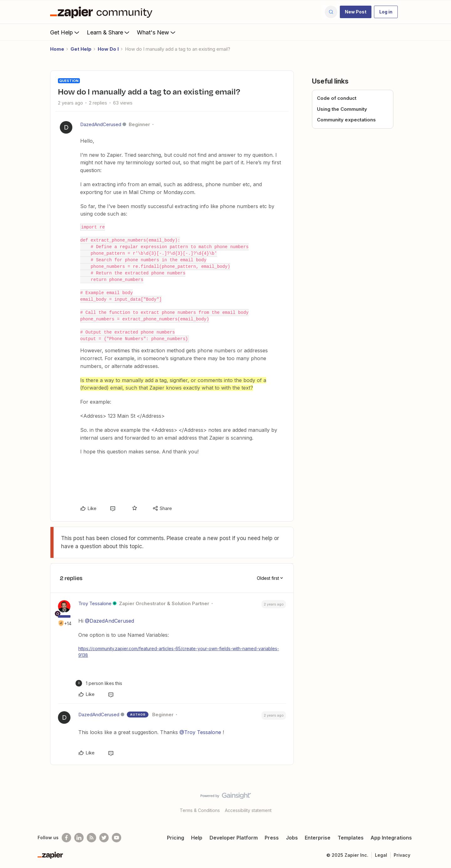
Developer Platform (234, 838)
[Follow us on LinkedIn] (79, 838)
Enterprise (318, 838)
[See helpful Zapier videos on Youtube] (117, 838)
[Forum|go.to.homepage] (103, 12)
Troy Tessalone (95, 603)
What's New (157, 32)
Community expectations (346, 120)
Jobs (292, 838)
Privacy (402, 855)
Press (272, 838)
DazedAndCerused (101, 124)
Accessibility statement (248, 810)
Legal (381, 855)
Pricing (176, 838)
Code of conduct (337, 98)
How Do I (108, 49)
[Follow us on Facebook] (66, 838)
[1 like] (99, 683)
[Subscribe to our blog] (91, 838)
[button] (356, 12)
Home (57, 49)
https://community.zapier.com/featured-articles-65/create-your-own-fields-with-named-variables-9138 (179, 652)
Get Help (65, 32)
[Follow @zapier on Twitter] (104, 838)
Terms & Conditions (200, 810)
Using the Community (342, 109)
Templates (351, 838)
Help (197, 838)
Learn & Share (109, 32)
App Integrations (391, 838)
